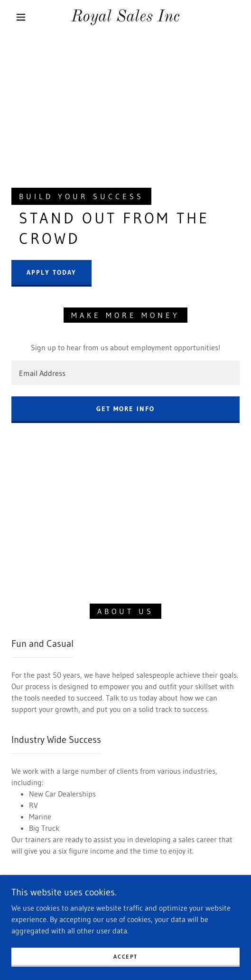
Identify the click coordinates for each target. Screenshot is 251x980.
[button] (23, 17)
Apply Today (51, 272)
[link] (125, 17)
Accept (125, 956)
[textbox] (125, 373)
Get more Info (125, 409)
